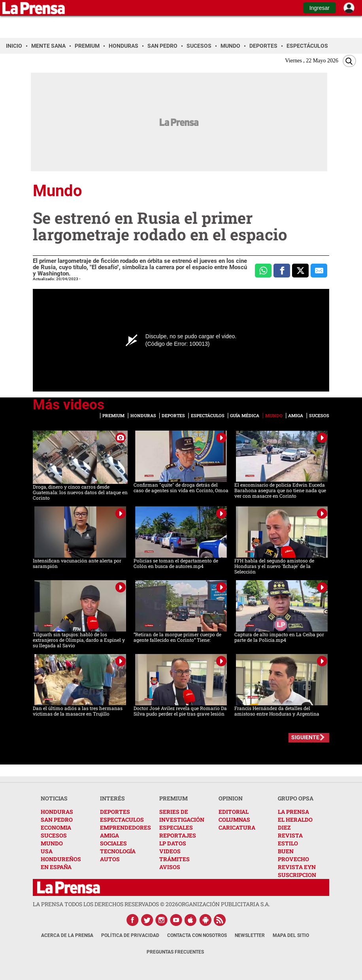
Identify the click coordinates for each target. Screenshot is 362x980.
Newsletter (250, 935)
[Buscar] (349, 61)
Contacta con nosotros (197, 935)
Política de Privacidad (130, 935)
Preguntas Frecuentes (175, 952)
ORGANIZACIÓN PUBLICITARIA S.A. (224, 904)
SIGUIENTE (305, 737)
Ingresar (320, 8)
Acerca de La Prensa (67, 935)
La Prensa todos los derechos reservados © (106, 904)
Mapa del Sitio (291, 935)
